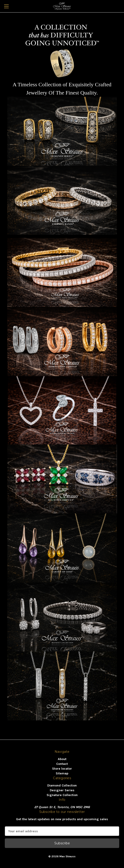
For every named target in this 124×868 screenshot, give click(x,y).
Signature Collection (62, 795)
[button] (62, 131)
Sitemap (62, 773)
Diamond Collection (62, 785)
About (62, 759)
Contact (62, 764)
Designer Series (62, 790)
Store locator (62, 769)
